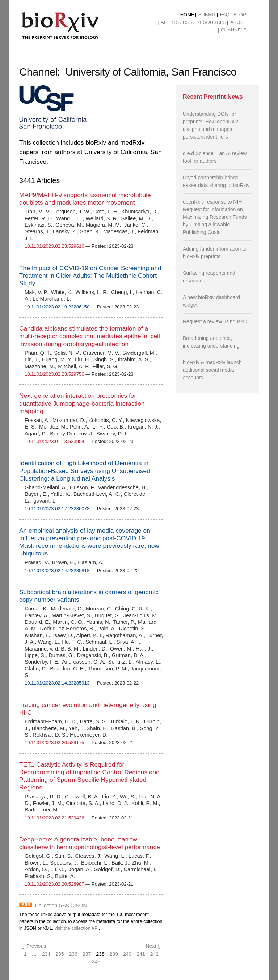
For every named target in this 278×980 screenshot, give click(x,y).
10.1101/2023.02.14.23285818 (57, 570)
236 (73, 954)
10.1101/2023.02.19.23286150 (57, 307)
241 (141, 954)
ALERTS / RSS (177, 22)
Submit (207, 15)
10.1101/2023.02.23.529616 (54, 246)
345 (96, 962)
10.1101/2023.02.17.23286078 (57, 509)
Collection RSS (52, 906)
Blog (240, 15)
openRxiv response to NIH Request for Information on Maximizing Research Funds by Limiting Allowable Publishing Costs (215, 217)
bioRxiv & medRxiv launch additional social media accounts (212, 370)
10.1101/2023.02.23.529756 (54, 374)
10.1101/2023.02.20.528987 (54, 884)
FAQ (225, 15)
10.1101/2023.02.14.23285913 (57, 683)
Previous (34, 946)
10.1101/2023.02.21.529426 (54, 818)
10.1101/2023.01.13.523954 (54, 441)
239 (114, 954)
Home (187, 15)
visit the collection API (77, 928)
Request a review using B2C (215, 321)
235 (60, 954)
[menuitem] (187, 15)
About (238, 22)
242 (154, 954)
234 (46, 954)
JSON (80, 906)
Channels (234, 30)
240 (127, 954)
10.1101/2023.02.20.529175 (54, 743)
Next (153, 946)
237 (87, 954)
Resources (211, 22)
